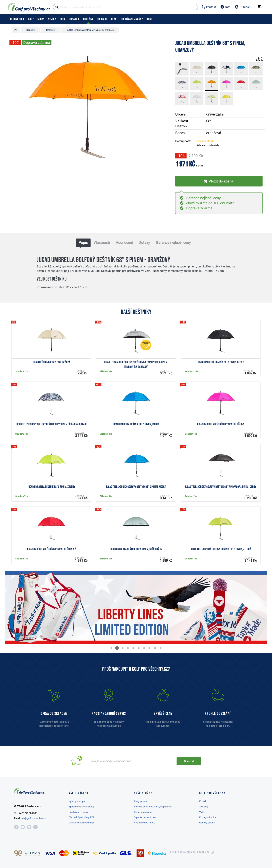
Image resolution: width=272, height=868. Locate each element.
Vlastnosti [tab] (102, 243)
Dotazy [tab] (144, 243)
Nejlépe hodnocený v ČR (190, 853)
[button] (111, 648)
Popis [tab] (83, 243)
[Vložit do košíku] (219, 181)
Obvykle (206, 141)
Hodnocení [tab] (124, 243)
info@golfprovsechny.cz (33, 818)
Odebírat (189, 761)
